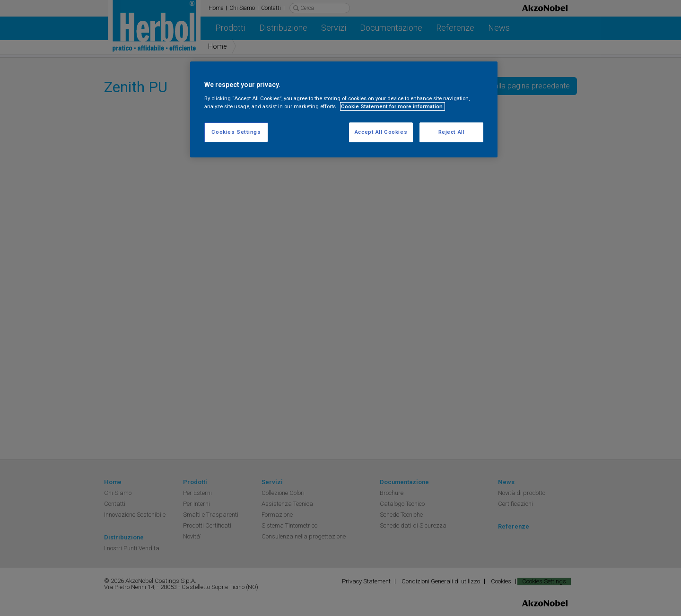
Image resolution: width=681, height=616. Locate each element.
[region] (344, 109)
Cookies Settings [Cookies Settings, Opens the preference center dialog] (236, 132)
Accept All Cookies (381, 132)
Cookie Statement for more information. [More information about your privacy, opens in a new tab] (393, 106)
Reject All (452, 132)
